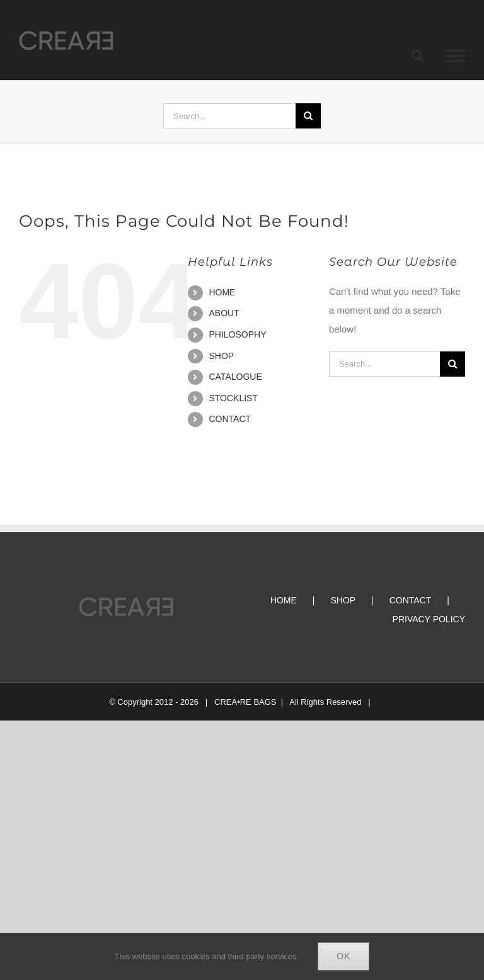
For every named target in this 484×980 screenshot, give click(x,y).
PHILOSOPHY (237, 334)
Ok (343, 956)
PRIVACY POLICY (429, 619)
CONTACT (230, 419)
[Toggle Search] (418, 55)
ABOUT (224, 313)
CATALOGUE (235, 377)
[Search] (308, 116)
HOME (222, 292)
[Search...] (229, 116)
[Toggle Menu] (456, 56)
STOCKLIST (233, 398)
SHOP (221, 356)
